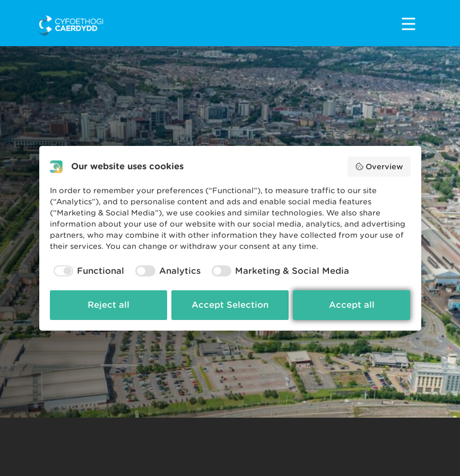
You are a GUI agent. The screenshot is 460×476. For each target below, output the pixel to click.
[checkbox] (87, 271)
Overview (379, 167)
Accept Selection (230, 305)
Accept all (352, 305)
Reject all (109, 305)
